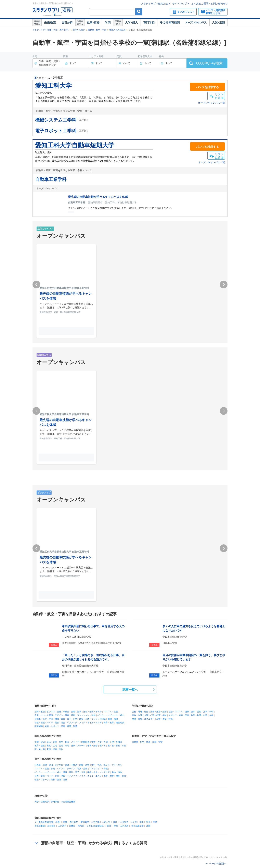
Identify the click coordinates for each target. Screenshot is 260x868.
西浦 (109, 826)
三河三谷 (106, 822)
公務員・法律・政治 (44, 765)
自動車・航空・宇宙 (97, 30)
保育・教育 (109, 723)
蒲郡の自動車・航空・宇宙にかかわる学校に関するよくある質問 (94, 843)
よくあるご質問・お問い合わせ (208, 4)
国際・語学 (76, 712)
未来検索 (50, 23)
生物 (211, 715)
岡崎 (155, 822)
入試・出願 (218, 23)
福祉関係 (120, 723)
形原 (116, 826)
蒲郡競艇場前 (138, 826)
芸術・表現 (64, 746)
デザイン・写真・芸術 (65, 715)
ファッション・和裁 (86, 715)
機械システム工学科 (56, 120)
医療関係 (39, 726)
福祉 (118, 776)
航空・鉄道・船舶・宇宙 (151, 742)
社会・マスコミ (176, 712)
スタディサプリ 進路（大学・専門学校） (51, 30)
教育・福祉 (40, 746)
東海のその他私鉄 (117, 30)
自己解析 (67, 23)
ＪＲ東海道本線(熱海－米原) (47, 822)
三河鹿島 (125, 826)
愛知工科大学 (53, 86)
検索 (139, 12)
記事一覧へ (130, 690)
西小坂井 (74, 822)
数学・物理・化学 (199, 715)
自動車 (135, 742)
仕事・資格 (93, 23)
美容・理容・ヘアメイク (66, 723)
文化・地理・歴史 (140, 712)
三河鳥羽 (62, 826)
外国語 (119, 742)
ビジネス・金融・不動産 (58, 712)
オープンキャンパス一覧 (211, 103)
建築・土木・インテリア (99, 772)
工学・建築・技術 (165, 719)
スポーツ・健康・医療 (179, 715)
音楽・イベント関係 (44, 715)
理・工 (103, 746)
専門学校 (149, 23)
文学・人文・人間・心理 (103, 742)
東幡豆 (81, 826)
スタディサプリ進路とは (154, 4)
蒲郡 (115, 822)
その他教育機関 (170, 23)
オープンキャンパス (196, 23)
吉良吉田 (51, 826)
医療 (124, 776)
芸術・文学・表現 (205, 712)
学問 (108, 23)
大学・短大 (132, 23)
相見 (148, 822)
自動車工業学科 (51, 179)
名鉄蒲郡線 (40, 826)
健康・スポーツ (52, 726)
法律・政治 (40, 712)
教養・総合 (92, 746)
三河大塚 (95, 822)
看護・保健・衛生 (55, 749)
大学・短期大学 (42, 802)
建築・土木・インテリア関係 (92, 719)
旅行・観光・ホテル (92, 712)
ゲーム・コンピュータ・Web (111, 715)
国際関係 (85, 742)
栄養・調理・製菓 (69, 726)
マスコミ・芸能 (111, 712)
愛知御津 (85, 822)
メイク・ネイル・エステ (90, 723)
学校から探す (79, 30)
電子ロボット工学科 (56, 131)
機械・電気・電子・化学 (66, 719)
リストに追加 (219, 96)
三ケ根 (134, 822)
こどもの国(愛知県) (96, 826)
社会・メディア (72, 742)
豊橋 (65, 822)
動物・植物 (113, 719)
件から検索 (209, 63)
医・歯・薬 (40, 749)
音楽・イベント (58, 769)
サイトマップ (180, 4)
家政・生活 (137, 715)
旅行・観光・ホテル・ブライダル (107, 765)
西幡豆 (72, 826)
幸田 (142, 822)
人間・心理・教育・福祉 (155, 715)
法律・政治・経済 (158, 712)
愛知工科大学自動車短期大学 (75, 145)
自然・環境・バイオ (44, 723)
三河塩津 (124, 822)
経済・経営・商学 (55, 742)
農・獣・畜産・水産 (117, 746)
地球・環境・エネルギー (143, 719)
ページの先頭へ (218, 864)
